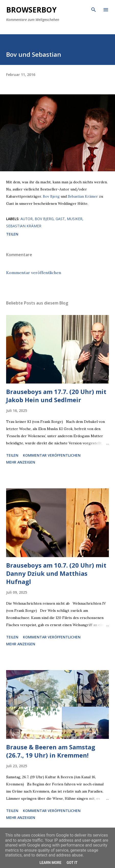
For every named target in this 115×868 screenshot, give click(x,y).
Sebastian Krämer (83, 196)
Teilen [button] (12, 234)
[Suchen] (94, 9)
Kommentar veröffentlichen (34, 273)
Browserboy (31, 10)
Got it (72, 863)
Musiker (75, 219)
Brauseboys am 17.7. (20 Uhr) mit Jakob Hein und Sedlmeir (56, 396)
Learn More (50, 863)
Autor (27, 219)
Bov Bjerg (51, 196)
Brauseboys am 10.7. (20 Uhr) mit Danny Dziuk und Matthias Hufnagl (56, 573)
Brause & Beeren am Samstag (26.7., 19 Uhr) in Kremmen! (51, 751)
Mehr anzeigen (21, 462)
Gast (60, 219)
